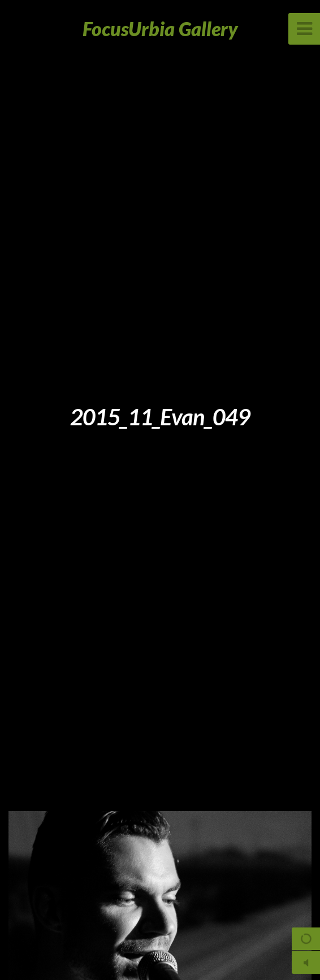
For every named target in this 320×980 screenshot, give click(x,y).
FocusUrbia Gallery (160, 29)
